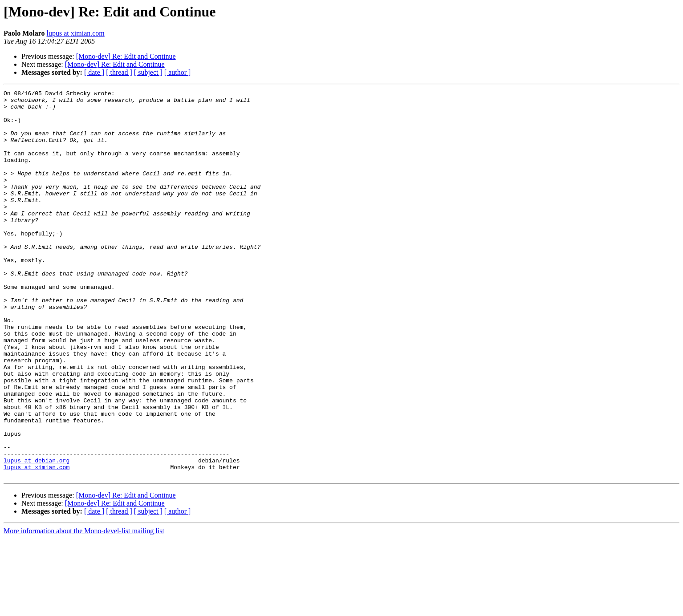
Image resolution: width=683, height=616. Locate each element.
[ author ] (178, 72)
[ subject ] (148, 72)
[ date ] (94, 72)
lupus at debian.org (37, 535)
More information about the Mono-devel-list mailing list (84, 608)
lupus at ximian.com (76, 33)
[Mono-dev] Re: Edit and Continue (126, 56)
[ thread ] (119, 72)
